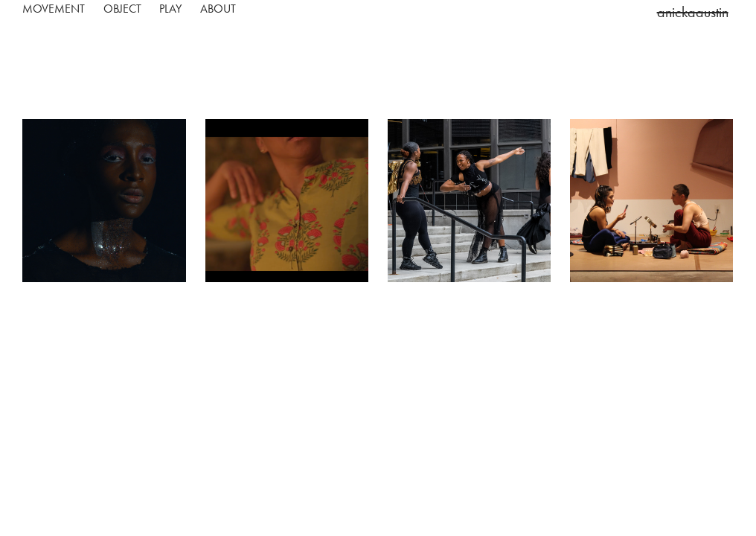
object (122, 9)
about (218, 9)
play (170, 9)
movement (54, 9)
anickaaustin (693, 12)
